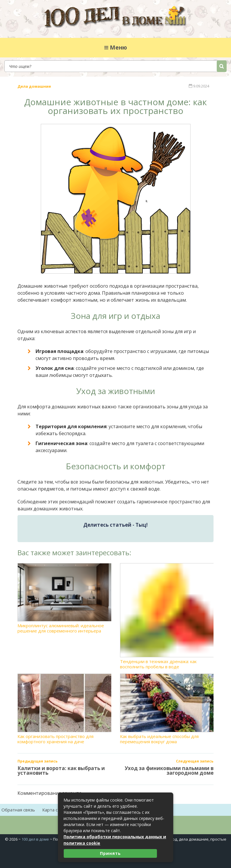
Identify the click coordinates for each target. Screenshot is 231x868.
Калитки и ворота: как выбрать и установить (61, 770)
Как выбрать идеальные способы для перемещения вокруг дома (167, 708)
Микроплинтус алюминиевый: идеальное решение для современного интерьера (64, 597)
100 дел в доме (35, 838)
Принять (110, 853)
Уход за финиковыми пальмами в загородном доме (169, 770)
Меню (116, 48)
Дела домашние (34, 86)
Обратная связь (18, 809)
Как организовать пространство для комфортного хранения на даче (64, 708)
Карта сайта (55, 809)
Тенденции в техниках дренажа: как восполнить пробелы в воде (167, 615)
